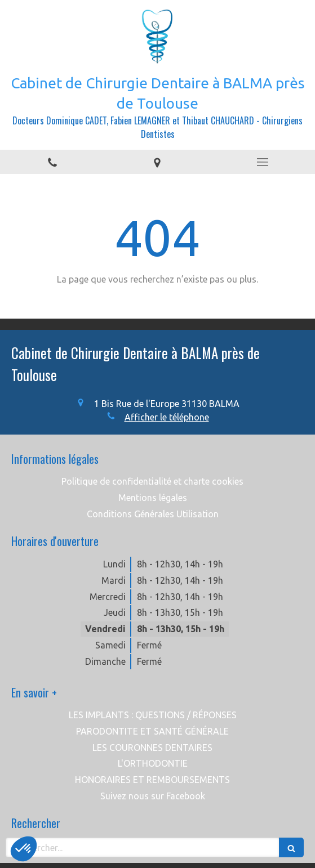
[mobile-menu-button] (263, 162)
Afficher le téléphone (167, 417)
